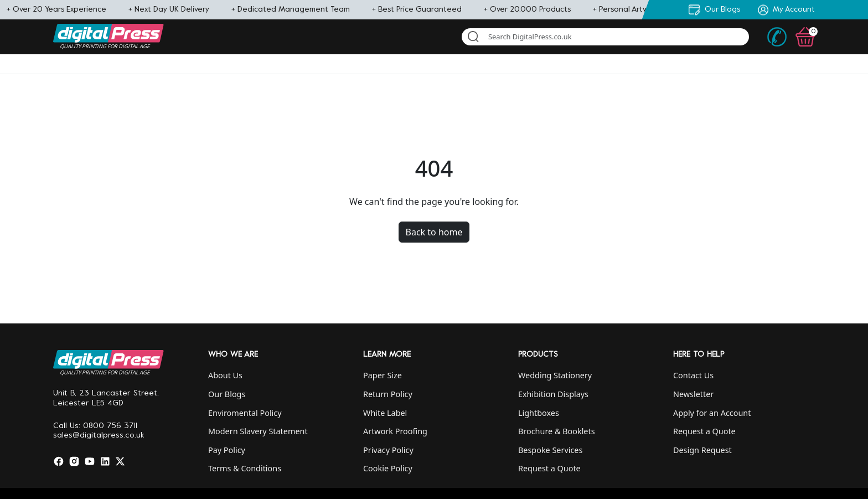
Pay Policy (227, 450)
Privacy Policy (388, 450)
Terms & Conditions (245, 468)
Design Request (702, 450)
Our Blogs (227, 394)
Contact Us (693, 375)
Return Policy (388, 394)
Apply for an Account (712, 413)
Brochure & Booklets (557, 431)
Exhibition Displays (553, 394)
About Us (225, 375)
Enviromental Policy (245, 413)
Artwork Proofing (395, 431)
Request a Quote (549, 468)
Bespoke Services (550, 450)
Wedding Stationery (555, 375)
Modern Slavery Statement (258, 431)
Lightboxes (539, 413)
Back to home (434, 232)
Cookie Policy (388, 468)
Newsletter (693, 394)
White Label (385, 413)
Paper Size (383, 375)
